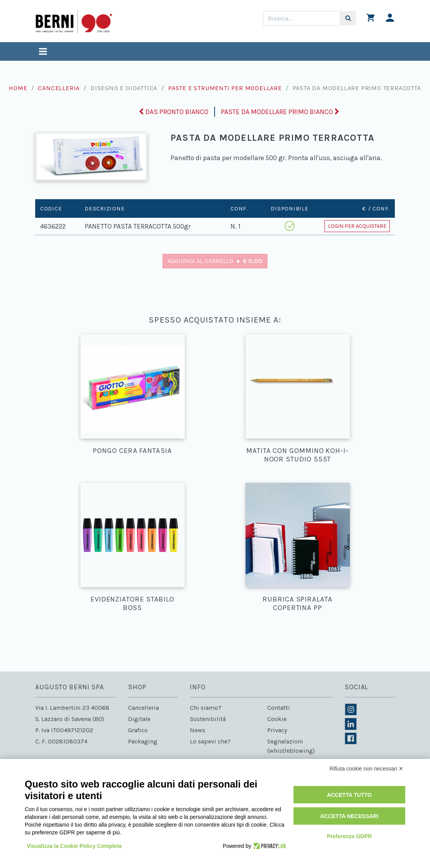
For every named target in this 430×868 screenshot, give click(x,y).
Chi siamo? (206, 708)
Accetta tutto (350, 795)
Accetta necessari (349, 816)
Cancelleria (59, 88)
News (198, 730)
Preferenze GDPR (349, 836)
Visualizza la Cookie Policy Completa (74, 846)
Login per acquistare (357, 226)
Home (18, 88)
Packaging (143, 741)
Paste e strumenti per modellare (225, 88)
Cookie (277, 719)
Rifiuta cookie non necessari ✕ (366, 769)
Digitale (139, 719)
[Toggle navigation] (43, 52)
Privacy (277, 730)
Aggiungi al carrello (215, 261)
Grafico (138, 730)
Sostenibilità (208, 719)
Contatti (279, 708)
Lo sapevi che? (210, 741)
